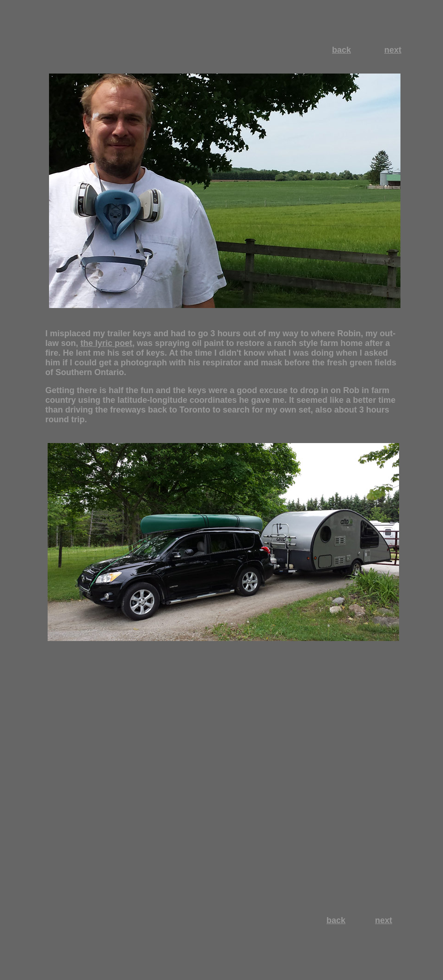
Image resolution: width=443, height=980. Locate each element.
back (341, 50)
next (393, 50)
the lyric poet (106, 343)
